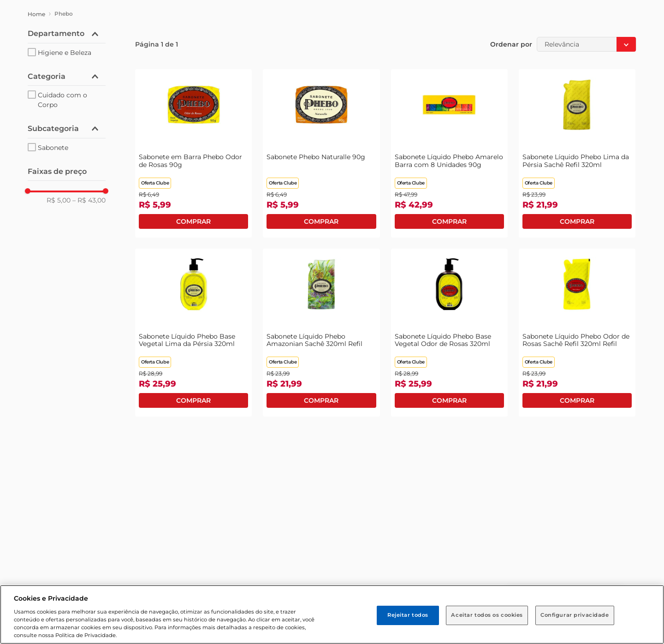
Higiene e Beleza (65, 53)
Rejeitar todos (408, 615)
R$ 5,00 (59, 200)
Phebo (64, 14)
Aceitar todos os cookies (487, 615)
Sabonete (53, 148)
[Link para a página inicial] (36, 14)
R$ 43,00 (89, 200)
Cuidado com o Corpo (62, 100)
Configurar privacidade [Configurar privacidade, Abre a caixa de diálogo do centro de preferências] (575, 615)
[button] (67, 34)
